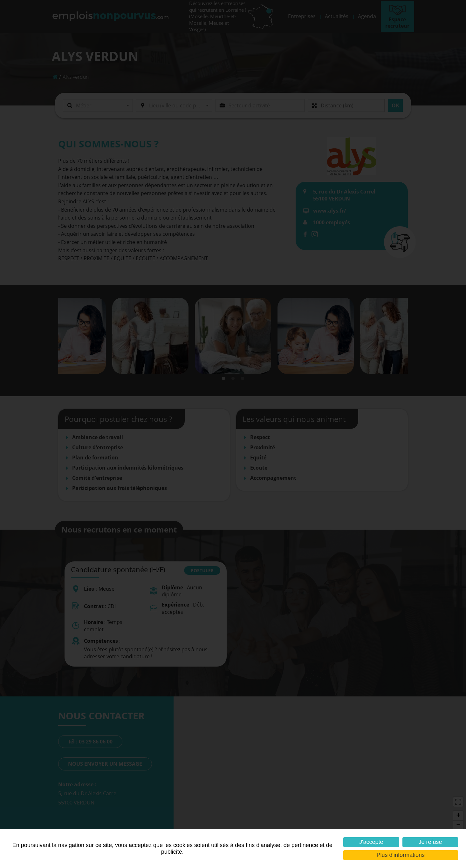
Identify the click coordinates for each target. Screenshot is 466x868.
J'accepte (371, 842)
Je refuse (430, 842)
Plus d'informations (401, 855)
